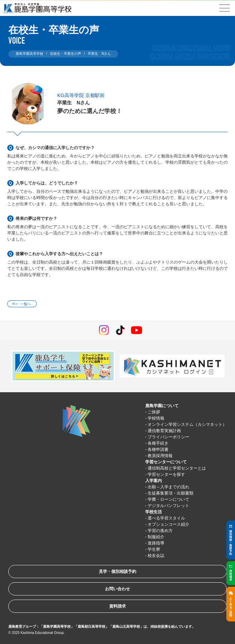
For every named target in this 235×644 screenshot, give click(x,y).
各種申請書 (158, 449)
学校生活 (154, 512)
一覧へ (26, 304)
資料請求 (117, 606)
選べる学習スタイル (166, 518)
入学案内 (154, 481)
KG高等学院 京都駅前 (81, 95)
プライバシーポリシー (168, 437)
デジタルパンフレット (168, 506)
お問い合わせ (117, 589)
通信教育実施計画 (164, 431)
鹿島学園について (162, 406)
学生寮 (154, 549)
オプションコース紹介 (168, 524)
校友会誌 (156, 556)
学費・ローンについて (168, 499)
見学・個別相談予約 (117, 572)
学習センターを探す (166, 474)
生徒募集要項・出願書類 (171, 493)
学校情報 (156, 418)
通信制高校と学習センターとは (177, 468)
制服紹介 (156, 537)
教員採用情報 (160, 456)
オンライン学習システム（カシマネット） (187, 424)
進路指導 (156, 543)
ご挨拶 (154, 412)
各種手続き (158, 443)
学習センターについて (166, 462)
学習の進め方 (160, 531)
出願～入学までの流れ (168, 487)
